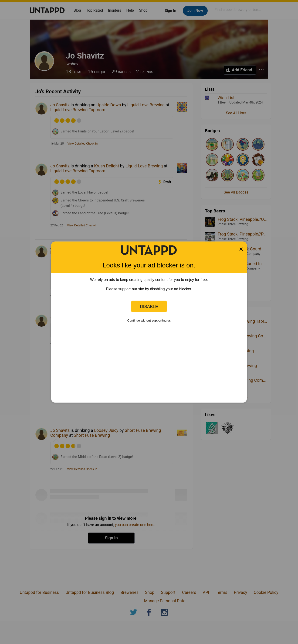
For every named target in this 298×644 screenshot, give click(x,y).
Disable (149, 306)
